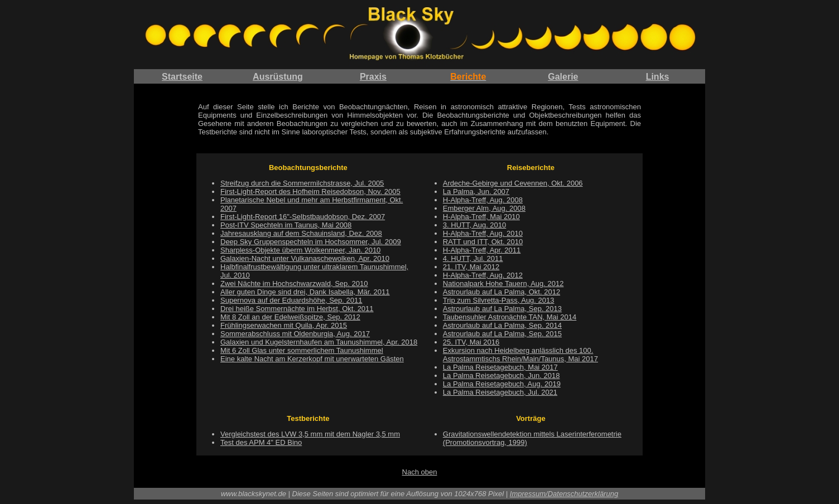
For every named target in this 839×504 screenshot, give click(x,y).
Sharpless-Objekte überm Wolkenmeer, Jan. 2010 (300, 250)
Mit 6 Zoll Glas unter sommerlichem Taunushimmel (302, 350)
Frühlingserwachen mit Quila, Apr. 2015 (284, 325)
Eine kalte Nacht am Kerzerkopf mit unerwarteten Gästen (312, 359)
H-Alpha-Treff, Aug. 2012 (483, 275)
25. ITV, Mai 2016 (471, 342)
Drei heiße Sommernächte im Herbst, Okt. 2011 (297, 309)
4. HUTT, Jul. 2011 (473, 258)
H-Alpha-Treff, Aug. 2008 (483, 200)
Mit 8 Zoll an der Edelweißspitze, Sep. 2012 (290, 317)
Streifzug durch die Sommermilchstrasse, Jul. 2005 (302, 183)
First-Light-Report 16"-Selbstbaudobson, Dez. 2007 (303, 217)
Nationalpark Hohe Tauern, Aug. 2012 (503, 283)
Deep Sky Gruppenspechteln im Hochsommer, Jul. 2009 (311, 242)
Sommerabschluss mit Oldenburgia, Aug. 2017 (295, 334)
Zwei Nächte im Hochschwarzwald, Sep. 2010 (294, 283)
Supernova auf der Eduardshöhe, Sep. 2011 (291, 300)
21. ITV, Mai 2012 (471, 267)
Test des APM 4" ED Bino (261, 442)
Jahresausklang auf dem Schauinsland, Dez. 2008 (301, 233)
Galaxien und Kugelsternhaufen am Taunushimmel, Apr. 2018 (319, 342)
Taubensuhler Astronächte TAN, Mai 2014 (510, 317)
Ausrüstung (278, 77)
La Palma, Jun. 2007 (476, 192)
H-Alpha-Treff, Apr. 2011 (482, 250)
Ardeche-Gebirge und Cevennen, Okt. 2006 (513, 183)
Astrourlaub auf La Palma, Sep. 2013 (502, 309)
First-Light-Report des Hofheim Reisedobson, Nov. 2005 (310, 192)
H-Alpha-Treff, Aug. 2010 (483, 233)
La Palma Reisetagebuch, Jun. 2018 (502, 375)
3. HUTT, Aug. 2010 (474, 225)
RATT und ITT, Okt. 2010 (483, 242)
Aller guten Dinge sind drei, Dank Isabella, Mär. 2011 (305, 292)
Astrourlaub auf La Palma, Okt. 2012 (502, 292)
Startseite (182, 77)
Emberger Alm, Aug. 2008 (484, 208)
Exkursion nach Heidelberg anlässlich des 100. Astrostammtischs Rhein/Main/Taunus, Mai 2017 (520, 355)
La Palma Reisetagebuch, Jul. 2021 (500, 392)
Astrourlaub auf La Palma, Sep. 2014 (502, 325)
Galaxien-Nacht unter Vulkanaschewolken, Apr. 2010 (305, 258)
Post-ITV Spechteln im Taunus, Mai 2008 (286, 225)
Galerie (563, 77)
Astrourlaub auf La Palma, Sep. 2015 (502, 334)
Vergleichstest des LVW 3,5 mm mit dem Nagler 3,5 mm (310, 434)
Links (658, 77)
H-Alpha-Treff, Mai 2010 (481, 217)
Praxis (373, 77)
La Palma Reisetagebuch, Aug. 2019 (502, 384)
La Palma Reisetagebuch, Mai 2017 (500, 367)
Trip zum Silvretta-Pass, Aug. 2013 (499, 300)
